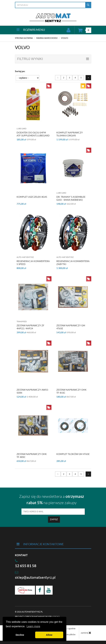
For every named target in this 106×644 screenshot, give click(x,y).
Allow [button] (49, 635)
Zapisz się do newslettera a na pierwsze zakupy (52, 500)
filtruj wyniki (53, 59)
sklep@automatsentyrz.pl (35, 577)
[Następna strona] (88, 78)
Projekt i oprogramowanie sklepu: (37, 617)
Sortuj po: (20, 71)
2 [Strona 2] (64, 78)
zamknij (86, 633)
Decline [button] (20, 635)
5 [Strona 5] (81, 78)
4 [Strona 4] (75, 78)
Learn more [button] (33, 626)
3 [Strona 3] (69, 78)
